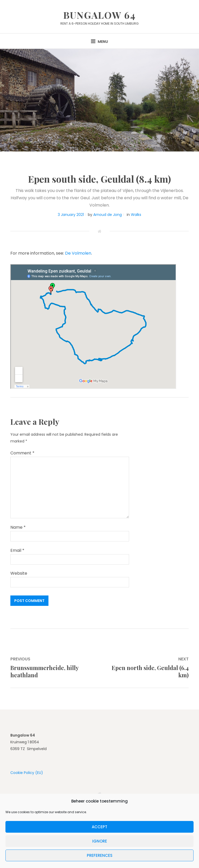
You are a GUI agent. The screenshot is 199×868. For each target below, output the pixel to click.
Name (18, 527)
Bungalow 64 (99, 15)
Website (19, 573)
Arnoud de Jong (108, 215)
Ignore (100, 841)
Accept (99, 827)
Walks (136, 215)
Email (17, 550)
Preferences (100, 855)
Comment (22, 453)
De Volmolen (78, 253)
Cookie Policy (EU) (27, 773)
